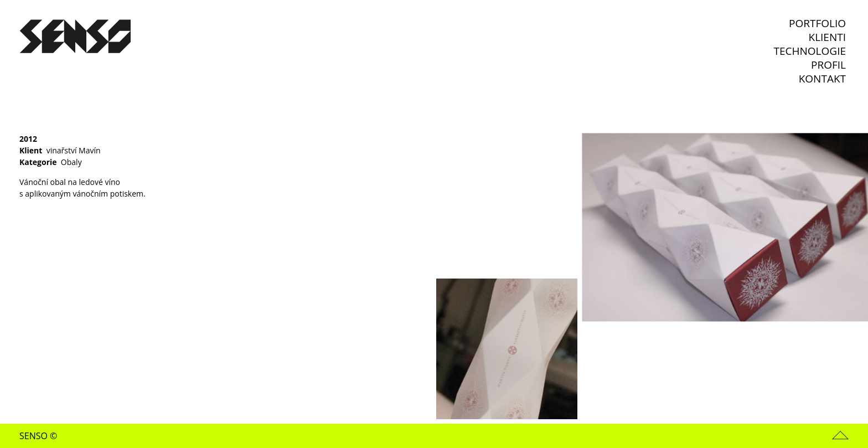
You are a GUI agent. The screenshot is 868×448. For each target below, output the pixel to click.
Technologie (810, 51)
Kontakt (822, 79)
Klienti (828, 37)
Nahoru (840, 435)
